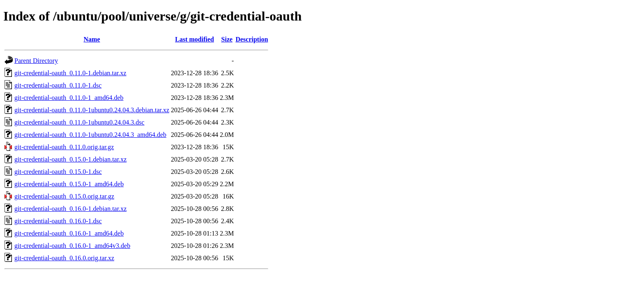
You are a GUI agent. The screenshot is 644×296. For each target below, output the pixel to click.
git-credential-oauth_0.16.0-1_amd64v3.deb (72, 246)
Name (92, 39)
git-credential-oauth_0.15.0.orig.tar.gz (64, 196)
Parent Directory (36, 61)
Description (252, 39)
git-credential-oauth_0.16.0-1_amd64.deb (69, 233)
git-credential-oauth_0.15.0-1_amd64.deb (69, 184)
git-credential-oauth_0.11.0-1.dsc (58, 85)
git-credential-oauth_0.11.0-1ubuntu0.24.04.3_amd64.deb (90, 135)
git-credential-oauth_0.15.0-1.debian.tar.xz (70, 159)
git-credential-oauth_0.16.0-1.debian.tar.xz (70, 209)
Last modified (194, 39)
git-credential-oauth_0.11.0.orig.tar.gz (64, 147)
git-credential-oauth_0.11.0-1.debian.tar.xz (70, 73)
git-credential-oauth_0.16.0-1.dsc (58, 221)
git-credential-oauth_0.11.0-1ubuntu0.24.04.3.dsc (79, 122)
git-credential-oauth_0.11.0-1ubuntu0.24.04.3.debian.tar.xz (92, 110)
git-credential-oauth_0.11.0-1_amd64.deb (69, 98)
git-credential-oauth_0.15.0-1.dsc (58, 172)
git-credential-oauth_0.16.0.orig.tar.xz (64, 258)
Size (227, 39)
